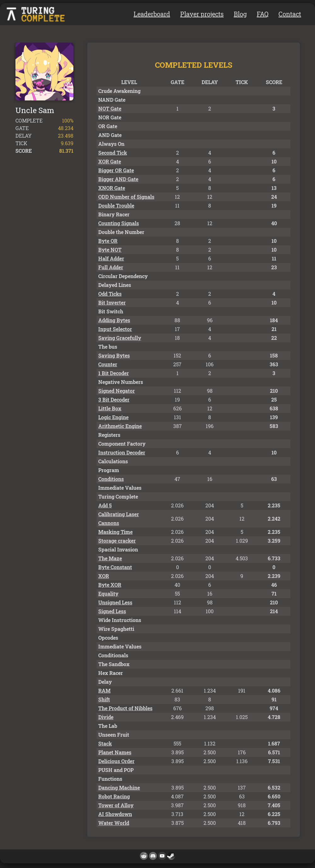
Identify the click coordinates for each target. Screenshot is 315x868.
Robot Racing (114, 796)
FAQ (263, 14)
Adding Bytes (114, 320)
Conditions (111, 479)
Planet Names (115, 752)
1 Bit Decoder (114, 373)
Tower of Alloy (116, 805)
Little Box (110, 408)
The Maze (110, 558)
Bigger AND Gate (118, 179)
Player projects (202, 14)
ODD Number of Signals (126, 197)
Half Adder (111, 258)
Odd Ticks (110, 294)
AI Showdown (115, 814)
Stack (105, 743)
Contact (290, 14)
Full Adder (111, 267)
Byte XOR (110, 585)
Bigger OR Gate (116, 170)
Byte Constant (115, 567)
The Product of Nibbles (125, 708)
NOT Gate (110, 108)
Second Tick (113, 153)
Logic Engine (113, 417)
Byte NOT (110, 250)
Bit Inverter (112, 303)
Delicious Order (116, 761)
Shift (104, 699)
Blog (240, 14)
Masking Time (115, 532)
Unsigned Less (115, 602)
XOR (104, 576)
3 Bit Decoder (114, 400)
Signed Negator (117, 391)
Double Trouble (116, 206)
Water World (114, 823)
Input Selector (115, 329)
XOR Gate (110, 161)
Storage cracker (117, 541)
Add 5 (105, 505)
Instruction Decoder (122, 452)
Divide (106, 717)
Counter (108, 364)
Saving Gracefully (120, 338)
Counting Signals (119, 223)
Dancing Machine (119, 788)
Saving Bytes (114, 355)
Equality (108, 594)
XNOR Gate (112, 188)
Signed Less (112, 611)
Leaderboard (152, 14)
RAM (104, 691)
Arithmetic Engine (120, 426)
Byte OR (108, 241)
